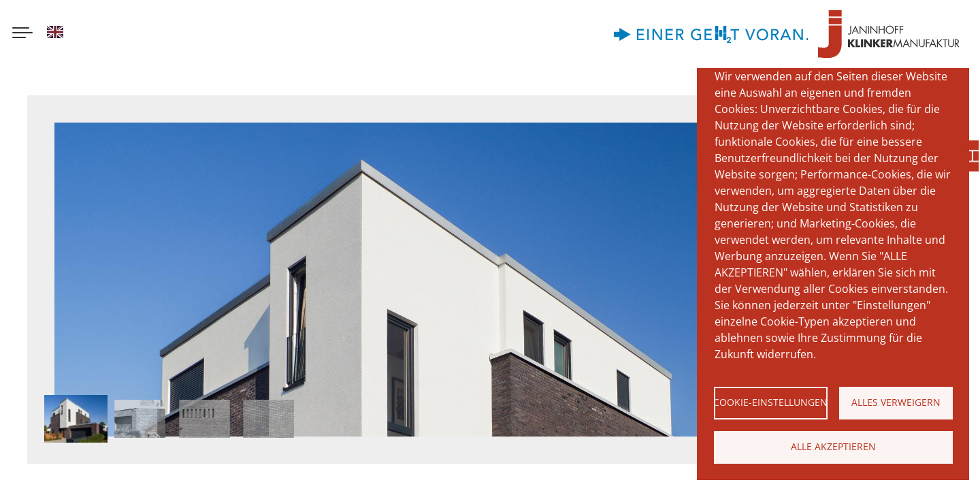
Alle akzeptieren (833, 446)
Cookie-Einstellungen (771, 402)
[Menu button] (22, 34)
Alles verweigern (896, 402)
